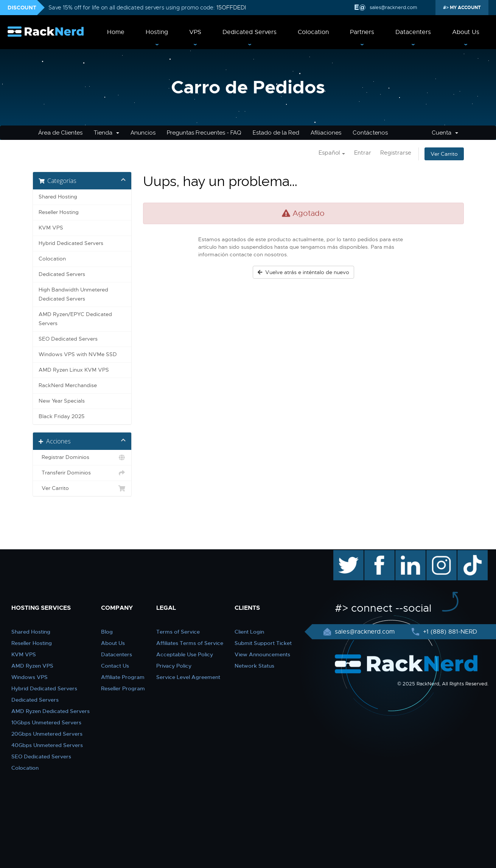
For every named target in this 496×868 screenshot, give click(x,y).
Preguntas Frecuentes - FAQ (204, 133)
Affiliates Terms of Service (190, 643)
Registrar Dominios (82, 457)
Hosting (157, 32)
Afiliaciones (326, 133)
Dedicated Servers (250, 32)
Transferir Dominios (82, 473)
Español (332, 153)
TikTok (467, 554)
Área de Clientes (60, 133)
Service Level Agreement (188, 677)
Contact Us (115, 666)
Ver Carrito (444, 154)
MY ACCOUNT (465, 8)
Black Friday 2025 (61, 416)
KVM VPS (51, 228)
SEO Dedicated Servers (68, 339)
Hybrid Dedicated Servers (71, 243)
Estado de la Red (276, 133)
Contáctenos (370, 133)
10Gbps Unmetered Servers (46, 722)
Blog (107, 632)
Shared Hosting (58, 197)
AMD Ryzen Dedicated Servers (51, 711)
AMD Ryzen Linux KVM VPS (74, 370)
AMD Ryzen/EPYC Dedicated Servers (75, 319)
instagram (441, 554)
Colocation (313, 32)
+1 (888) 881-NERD (449, 632)
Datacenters (413, 32)
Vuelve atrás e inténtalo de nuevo (303, 272)
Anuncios (143, 133)
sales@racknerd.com (393, 7)
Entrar (363, 153)
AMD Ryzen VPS (32, 666)
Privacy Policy (174, 666)
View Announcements (262, 654)
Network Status (254, 666)
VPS (195, 32)
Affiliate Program (123, 677)
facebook (378, 554)
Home (116, 32)
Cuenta (445, 133)
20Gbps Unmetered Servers (47, 734)
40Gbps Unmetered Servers (47, 745)
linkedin (407, 554)
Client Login (249, 632)
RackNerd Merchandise (68, 385)
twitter (343, 554)
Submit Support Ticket (263, 643)
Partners (362, 32)
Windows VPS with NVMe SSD (78, 354)
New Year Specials (62, 401)
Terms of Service (178, 632)
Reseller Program (123, 688)
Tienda (107, 133)
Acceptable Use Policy (185, 654)
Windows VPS (30, 677)
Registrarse (396, 153)
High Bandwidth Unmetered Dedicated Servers (73, 294)
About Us (466, 32)
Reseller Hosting (59, 212)
